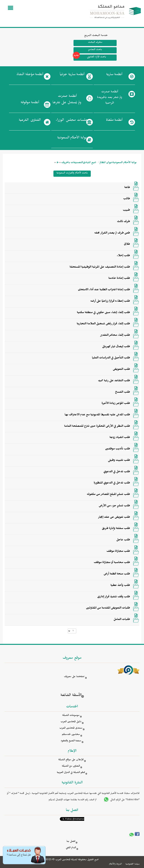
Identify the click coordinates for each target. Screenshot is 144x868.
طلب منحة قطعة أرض (117, 574)
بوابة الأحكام (72, 138)
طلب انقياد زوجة (120, 438)
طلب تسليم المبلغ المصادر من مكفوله (108, 495)
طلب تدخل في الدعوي (117, 472)
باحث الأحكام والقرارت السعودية (72, 173)
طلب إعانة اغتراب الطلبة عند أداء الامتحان (104, 290)
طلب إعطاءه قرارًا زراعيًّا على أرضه (110, 301)
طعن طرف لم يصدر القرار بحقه (112, 233)
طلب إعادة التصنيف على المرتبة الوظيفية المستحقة (100, 267)
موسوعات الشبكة (71, 716)
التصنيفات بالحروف (72, 163)
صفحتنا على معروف (74, 677)
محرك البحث (95, 43)
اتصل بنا (71, 842)
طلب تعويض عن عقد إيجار (114, 518)
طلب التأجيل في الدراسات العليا (111, 358)
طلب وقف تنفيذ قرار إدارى (114, 597)
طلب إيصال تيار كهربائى (116, 347)
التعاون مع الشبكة (71, 766)
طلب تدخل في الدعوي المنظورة (112, 483)
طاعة (127, 188)
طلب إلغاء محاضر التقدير (115, 336)
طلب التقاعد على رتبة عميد (114, 381)
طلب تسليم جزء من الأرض (114, 506)
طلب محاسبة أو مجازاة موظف (112, 563)
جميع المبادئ (90, 163)
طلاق (127, 245)
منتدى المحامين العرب (71, 728)
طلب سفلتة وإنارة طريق (116, 529)
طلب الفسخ (123, 392)
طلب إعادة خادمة (119, 279)
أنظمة (114, 75)
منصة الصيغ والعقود (71, 741)
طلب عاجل (123, 540)
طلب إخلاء (123, 256)
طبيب (126, 210)
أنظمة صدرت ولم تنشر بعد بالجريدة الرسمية (110, 98)
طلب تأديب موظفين (118, 449)
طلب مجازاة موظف (118, 552)
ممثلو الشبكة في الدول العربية (71, 773)
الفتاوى (30, 121)
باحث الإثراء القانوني (90, 58)
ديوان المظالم (106, 163)
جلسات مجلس (72, 121)
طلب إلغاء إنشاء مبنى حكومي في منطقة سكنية (103, 313)
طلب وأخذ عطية (120, 586)
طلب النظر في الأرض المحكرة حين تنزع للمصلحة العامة (97, 427)
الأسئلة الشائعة (71, 696)
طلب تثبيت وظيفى (119, 461)
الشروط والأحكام (115, 864)
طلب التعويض (121, 370)
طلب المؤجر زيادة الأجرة (116, 404)
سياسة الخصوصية (132, 864)
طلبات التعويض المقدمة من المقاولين (108, 608)
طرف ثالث (123, 222)
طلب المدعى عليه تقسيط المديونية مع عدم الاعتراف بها (97, 415)
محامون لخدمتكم (71, 735)
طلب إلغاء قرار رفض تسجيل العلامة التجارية (103, 324)
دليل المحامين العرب (71, 722)
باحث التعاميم (95, 50)
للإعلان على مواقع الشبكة (71, 760)
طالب (127, 199)
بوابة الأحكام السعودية (125, 163)
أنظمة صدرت (67, 100)
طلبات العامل (122, 620)
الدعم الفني (71, 848)
